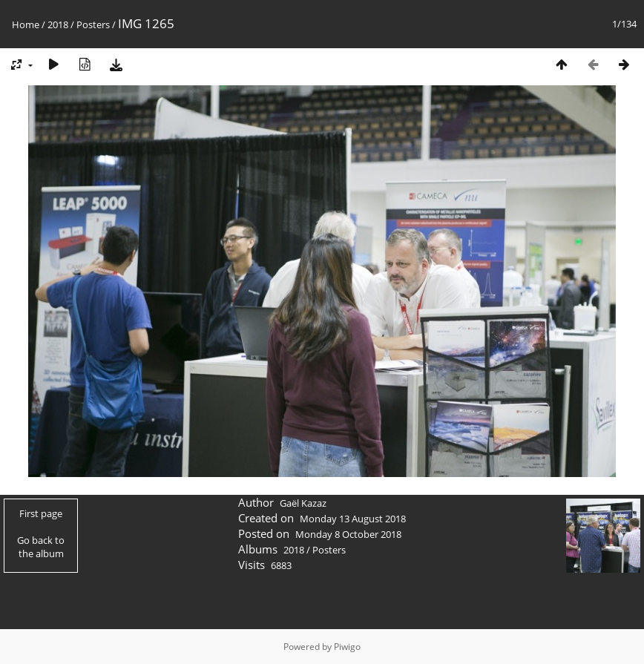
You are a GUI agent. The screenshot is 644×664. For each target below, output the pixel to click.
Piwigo (347, 647)
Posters (93, 24)
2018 (58, 24)
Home (26, 24)
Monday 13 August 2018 (353, 519)
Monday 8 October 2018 (348, 534)
